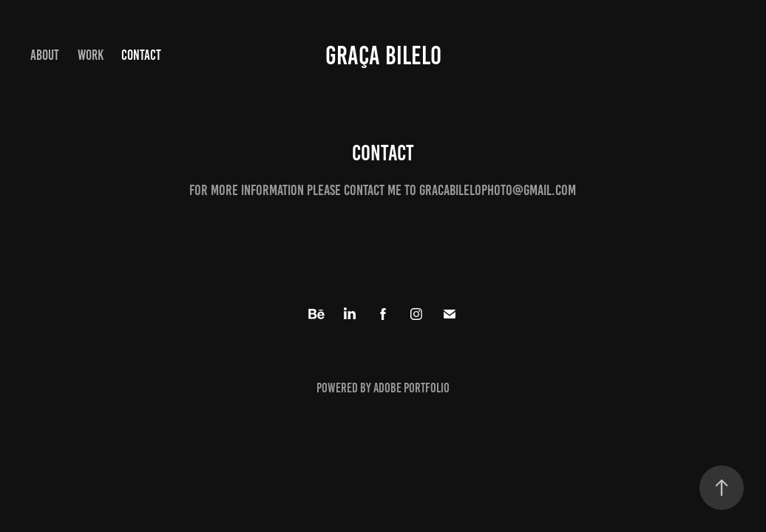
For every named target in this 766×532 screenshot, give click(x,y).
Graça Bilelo (383, 55)
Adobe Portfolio (411, 388)
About (45, 55)
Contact (141, 55)
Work (91, 55)
